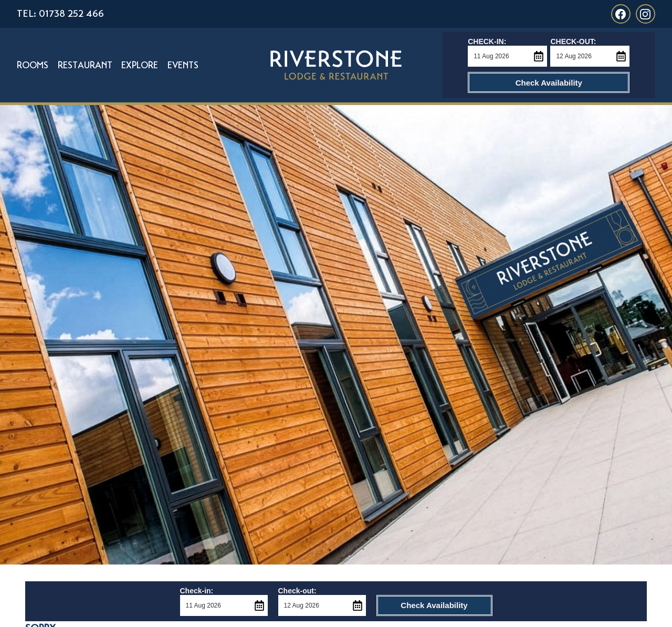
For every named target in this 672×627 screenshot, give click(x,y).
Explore (140, 65)
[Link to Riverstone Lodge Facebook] (621, 14)
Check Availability (549, 83)
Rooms (33, 65)
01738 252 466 (71, 13)
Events (183, 65)
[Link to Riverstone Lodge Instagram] (645, 14)
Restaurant (85, 65)
